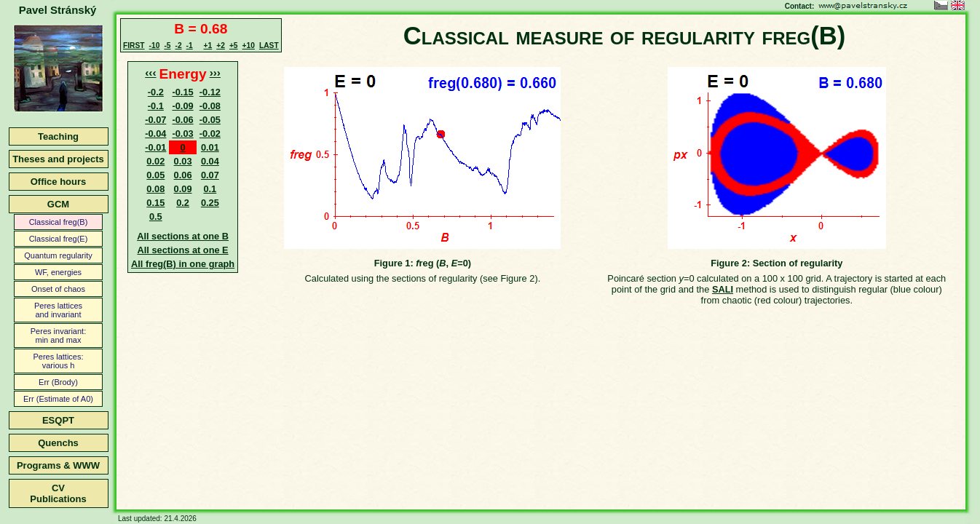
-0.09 (182, 106)
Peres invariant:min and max (58, 336)
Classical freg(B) (59, 222)
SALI (723, 289)
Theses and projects (58, 159)
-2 (178, 45)
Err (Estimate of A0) (58, 399)
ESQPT (58, 420)
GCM (58, 204)
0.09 (183, 189)
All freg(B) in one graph (183, 264)
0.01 (210, 147)
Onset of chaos (58, 289)
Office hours (59, 182)
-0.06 (182, 120)
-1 (190, 45)
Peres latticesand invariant (58, 310)
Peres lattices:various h (58, 361)
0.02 (155, 161)
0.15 (155, 203)
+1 (208, 45)
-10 (155, 45)
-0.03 (182, 134)
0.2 (183, 203)
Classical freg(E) (59, 239)
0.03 (183, 161)
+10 (249, 45)
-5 (167, 45)
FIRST (134, 45)
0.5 (156, 217)
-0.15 (182, 92)
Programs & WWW (58, 465)
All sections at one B (183, 236)
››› (215, 72)
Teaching (58, 136)
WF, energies (58, 272)
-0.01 (155, 147)
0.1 (210, 189)
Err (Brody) (58, 382)
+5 (234, 45)
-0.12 (210, 92)
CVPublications (58, 493)
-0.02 (210, 134)
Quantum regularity (58, 255)
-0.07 (155, 120)
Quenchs (58, 443)
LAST (269, 45)
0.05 (155, 175)
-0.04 (155, 134)
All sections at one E (183, 250)
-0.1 (156, 106)
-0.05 (210, 120)
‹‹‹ (150, 72)
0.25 (210, 203)
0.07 (210, 175)
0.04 (210, 161)
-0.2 (156, 92)
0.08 (155, 189)
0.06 (183, 175)
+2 (221, 45)
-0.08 (210, 106)
